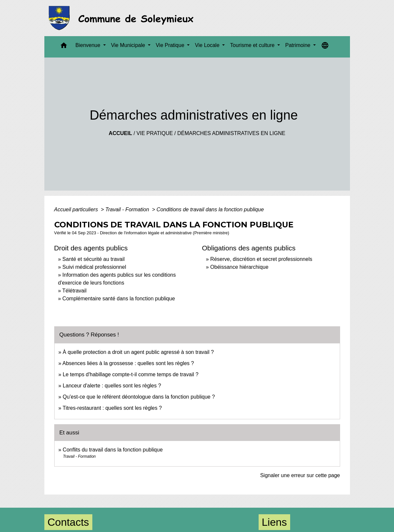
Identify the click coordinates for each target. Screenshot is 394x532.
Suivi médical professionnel (94, 267)
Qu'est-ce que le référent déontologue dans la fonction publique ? (139, 397)
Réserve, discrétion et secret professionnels (261, 259)
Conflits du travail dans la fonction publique (113, 450)
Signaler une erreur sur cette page (300, 475)
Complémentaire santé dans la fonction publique (119, 299)
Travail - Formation (128, 209)
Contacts (68, 522)
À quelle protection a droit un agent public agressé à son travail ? (138, 352)
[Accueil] (123, 18)
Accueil (120, 133)
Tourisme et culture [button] (253, 45)
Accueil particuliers (77, 209)
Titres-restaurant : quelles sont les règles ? (112, 408)
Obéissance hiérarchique (239, 267)
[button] (64, 47)
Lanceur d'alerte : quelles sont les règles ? (112, 386)
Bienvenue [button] (89, 45)
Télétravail (75, 291)
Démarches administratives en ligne (231, 133)
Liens (275, 522)
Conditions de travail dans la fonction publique (210, 209)
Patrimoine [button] (299, 45)
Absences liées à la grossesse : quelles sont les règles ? (128, 363)
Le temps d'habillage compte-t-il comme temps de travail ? (131, 374)
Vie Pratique (155, 133)
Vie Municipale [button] (129, 45)
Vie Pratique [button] (171, 45)
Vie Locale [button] (208, 45)
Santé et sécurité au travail (93, 259)
